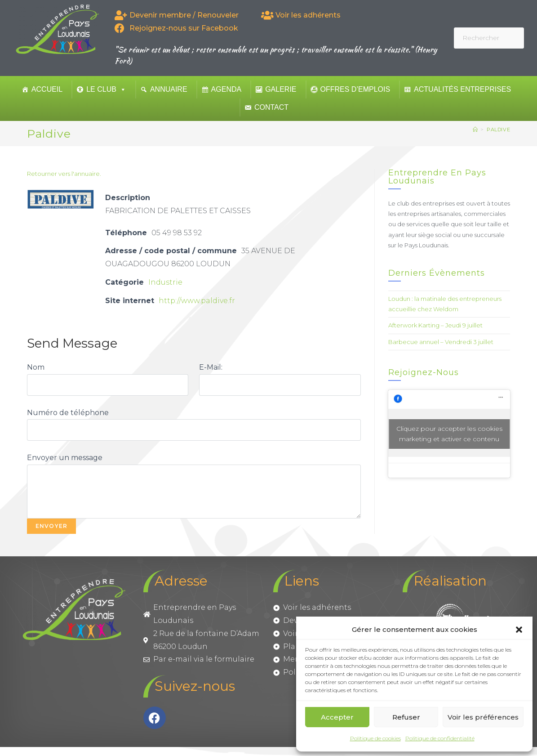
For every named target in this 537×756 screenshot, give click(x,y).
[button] (519, 630)
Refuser (406, 717)
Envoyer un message (65, 458)
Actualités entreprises (462, 89)
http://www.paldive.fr (197, 301)
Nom (36, 367)
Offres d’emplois (355, 89)
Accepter (337, 717)
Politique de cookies (375, 738)
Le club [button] (106, 89)
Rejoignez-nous (424, 372)
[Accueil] (475, 130)
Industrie (165, 282)
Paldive (498, 130)
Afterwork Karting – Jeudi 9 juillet (435, 325)
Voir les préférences (483, 717)
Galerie (281, 89)
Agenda (226, 89)
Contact (271, 107)
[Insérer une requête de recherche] (489, 38)
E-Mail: (211, 367)
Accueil (47, 89)
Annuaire (169, 89)
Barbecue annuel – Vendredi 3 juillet (441, 342)
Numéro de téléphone (68, 413)
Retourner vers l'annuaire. (64, 174)
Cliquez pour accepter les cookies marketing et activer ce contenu (449, 434)
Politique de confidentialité (440, 738)
